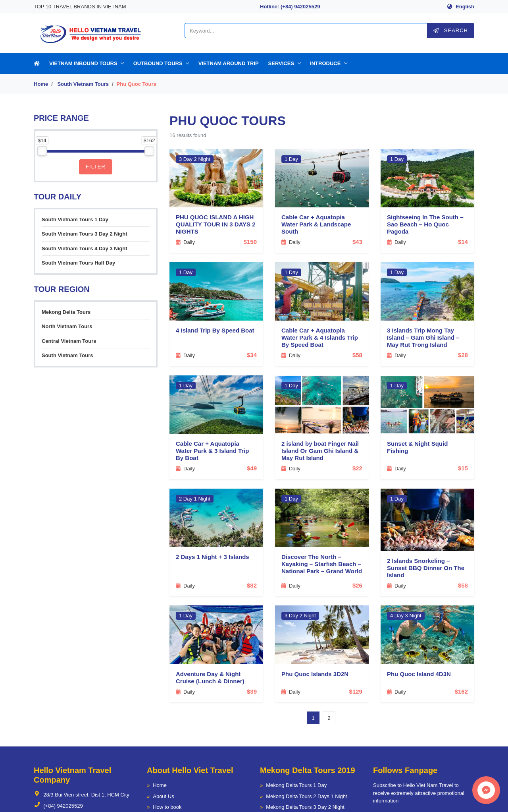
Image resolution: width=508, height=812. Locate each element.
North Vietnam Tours (67, 326)
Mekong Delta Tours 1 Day (296, 785)
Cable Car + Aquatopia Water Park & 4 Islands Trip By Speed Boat (320, 337)
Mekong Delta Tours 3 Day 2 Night (305, 807)
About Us (163, 796)
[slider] (42, 151)
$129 (356, 691)
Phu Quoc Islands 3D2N (315, 674)
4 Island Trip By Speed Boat (215, 330)
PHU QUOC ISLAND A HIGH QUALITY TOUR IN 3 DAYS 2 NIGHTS (216, 224)
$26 (357, 585)
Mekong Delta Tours (66, 312)
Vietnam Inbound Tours (83, 63)
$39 (252, 691)
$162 (461, 691)
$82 (252, 585)
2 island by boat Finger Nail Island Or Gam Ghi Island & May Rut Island (320, 451)
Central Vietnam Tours (69, 341)
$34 (252, 355)
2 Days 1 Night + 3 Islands (213, 557)
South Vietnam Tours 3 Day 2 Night (85, 234)
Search (451, 30)
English (465, 7)
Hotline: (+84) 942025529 (290, 7)
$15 (463, 468)
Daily (185, 242)
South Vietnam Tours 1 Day (75, 219)
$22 (357, 468)
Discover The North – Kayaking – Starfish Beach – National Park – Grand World (322, 564)
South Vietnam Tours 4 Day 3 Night (85, 248)
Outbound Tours (158, 63)
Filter (96, 167)
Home (41, 84)
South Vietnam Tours (83, 84)
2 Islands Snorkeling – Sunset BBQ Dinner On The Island (426, 568)
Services (281, 63)
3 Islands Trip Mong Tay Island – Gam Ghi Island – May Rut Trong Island (423, 337)
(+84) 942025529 (58, 806)
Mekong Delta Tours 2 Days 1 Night (306, 796)
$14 (463, 242)
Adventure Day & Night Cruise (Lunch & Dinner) (210, 678)
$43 (357, 242)
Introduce (325, 63)
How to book (167, 807)
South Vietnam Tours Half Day (78, 263)
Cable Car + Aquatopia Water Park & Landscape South (316, 224)
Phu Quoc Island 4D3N (419, 674)
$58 (357, 355)
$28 (463, 355)
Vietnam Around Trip (229, 63)
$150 (250, 242)
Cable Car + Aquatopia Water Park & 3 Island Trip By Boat (213, 451)
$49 (252, 468)
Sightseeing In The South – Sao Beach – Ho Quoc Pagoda (425, 224)
